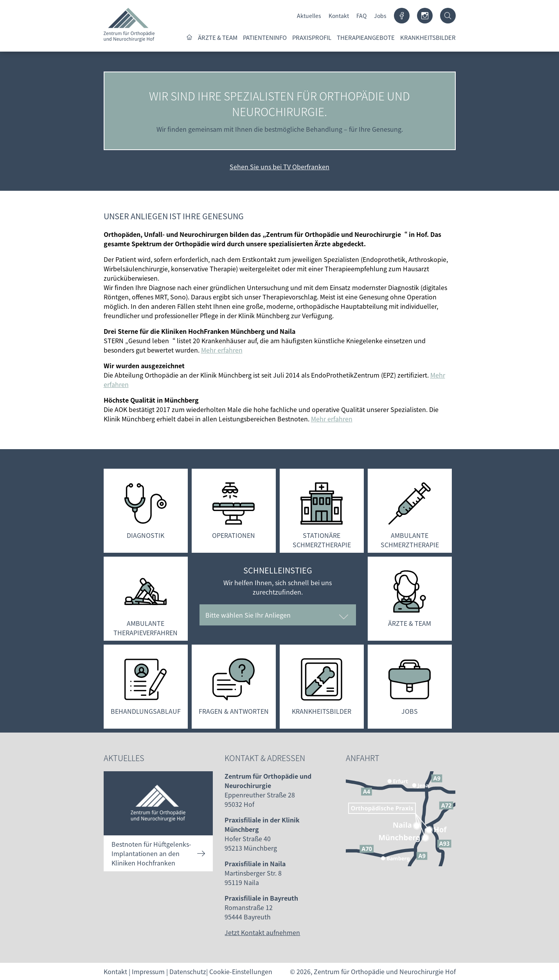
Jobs (380, 16)
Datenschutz (188, 971)
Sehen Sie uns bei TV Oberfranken (279, 167)
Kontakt (339, 16)
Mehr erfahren (222, 350)
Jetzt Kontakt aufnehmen (262, 932)
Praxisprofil (312, 37)
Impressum (148, 971)
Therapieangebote (366, 37)
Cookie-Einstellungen (241, 971)
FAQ (361, 16)
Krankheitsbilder (428, 37)
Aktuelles (309, 16)
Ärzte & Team (218, 37)
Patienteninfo (265, 37)
